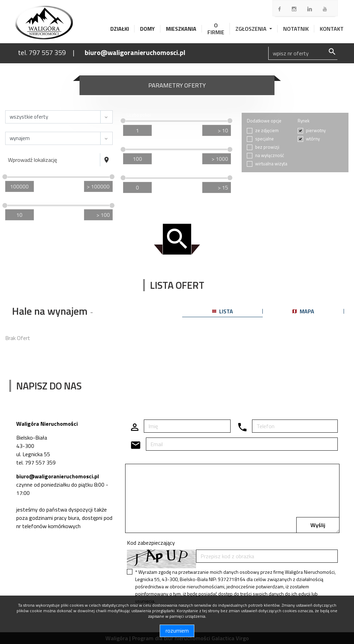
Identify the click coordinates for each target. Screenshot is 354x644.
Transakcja (19, 128)
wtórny (313, 139)
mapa (303, 311)
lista (223, 311)
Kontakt (332, 29)
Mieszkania (181, 29)
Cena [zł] (17, 171)
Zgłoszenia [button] (252, 29)
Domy (147, 29)
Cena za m (138, 144)
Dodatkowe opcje (264, 121)
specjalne (264, 139)
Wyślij (318, 525)
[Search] (303, 53)
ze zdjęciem (267, 131)
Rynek (304, 121)
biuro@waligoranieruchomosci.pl (135, 52)
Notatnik (296, 29)
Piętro (133, 172)
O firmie (216, 29)
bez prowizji (267, 147)
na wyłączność (270, 155)
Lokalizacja (20, 150)
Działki (120, 29)
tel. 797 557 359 (42, 52)
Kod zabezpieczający (151, 543)
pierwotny (316, 131)
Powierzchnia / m (27, 200)
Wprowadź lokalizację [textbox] (32, 160)
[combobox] (53, 160)
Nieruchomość (23, 107)
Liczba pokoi (139, 115)
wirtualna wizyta (271, 164)
